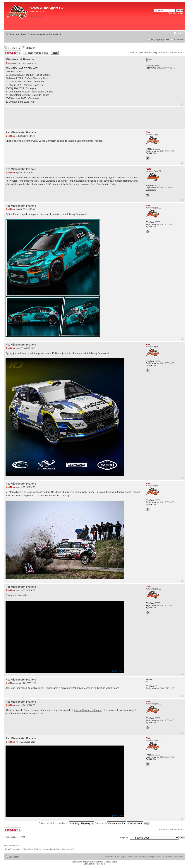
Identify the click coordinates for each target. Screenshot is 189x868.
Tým (105, 857)
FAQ (153, 39)
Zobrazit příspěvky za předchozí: (66, 823)
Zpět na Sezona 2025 (16, 837)
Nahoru (182, 105)
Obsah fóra (14, 34)
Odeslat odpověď (13, 53)
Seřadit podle (110, 823)
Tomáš (13, 63)
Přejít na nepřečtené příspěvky (144, 52)
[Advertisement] (132, 23)
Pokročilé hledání (176, 13)
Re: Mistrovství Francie (21, 132)
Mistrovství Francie (19, 48)
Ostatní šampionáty (37, 34)
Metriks (13, 683)
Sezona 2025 (55, 34)
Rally (24, 34)
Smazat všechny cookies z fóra (123, 857)
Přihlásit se (178, 39)
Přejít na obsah (37, 17)
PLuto (13, 136)
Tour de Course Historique (88, 710)
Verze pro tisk (175, 34)
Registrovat (164, 39)
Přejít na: (124, 837)
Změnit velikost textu (181, 34)
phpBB (115, 671)
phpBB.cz (101, 864)
